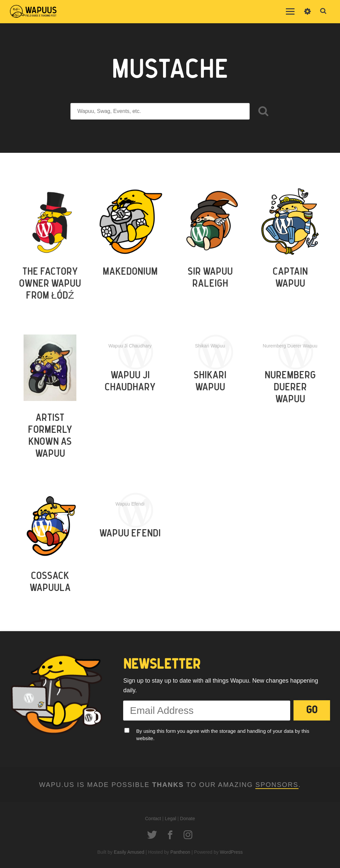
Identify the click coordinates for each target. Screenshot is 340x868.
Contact (153, 819)
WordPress (231, 852)
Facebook (170, 835)
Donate (187, 819)
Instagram (188, 835)
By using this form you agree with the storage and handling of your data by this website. (223, 735)
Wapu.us (33, 12)
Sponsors (277, 785)
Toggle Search (323, 11)
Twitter (152, 835)
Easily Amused (129, 852)
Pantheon (180, 852)
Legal (170, 819)
